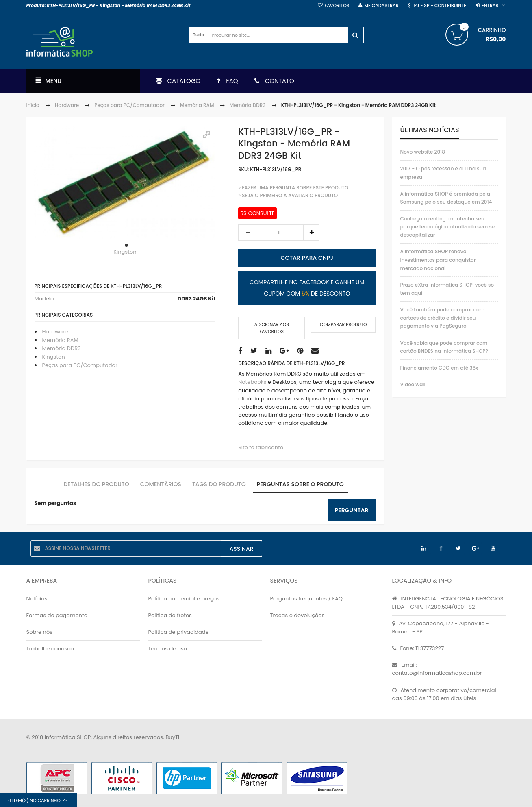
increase (311, 233)
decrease (246, 233)
